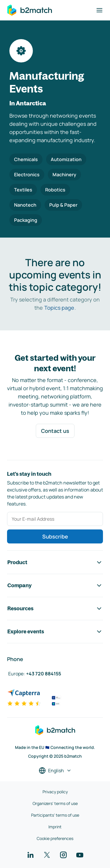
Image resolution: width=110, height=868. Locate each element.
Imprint (55, 827)
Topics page (59, 308)
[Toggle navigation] (99, 10)
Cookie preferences (55, 838)
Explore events (55, 632)
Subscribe (55, 536)
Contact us (55, 431)
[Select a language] (55, 771)
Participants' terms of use (55, 815)
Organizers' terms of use (55, 803)
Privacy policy (55, 792)
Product (55, 562)
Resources (55, 609)
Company (55, 585)
